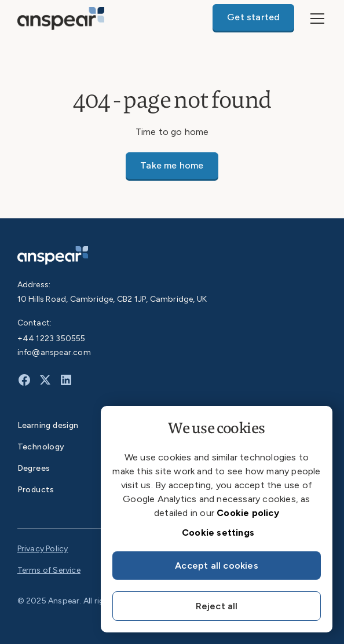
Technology (41, 447)
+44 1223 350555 (52, 339)
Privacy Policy (43, 549)
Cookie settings (218, 533)
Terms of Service (49, 570)
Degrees (34, 468)
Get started (253, 17)
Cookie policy (248, 513)
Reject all (217, 606)
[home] (61, 18)
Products (36, 490)
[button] (315, 19)
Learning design (48, 425)
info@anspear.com (54, 352)
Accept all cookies (217, 566)
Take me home (172, 165)
